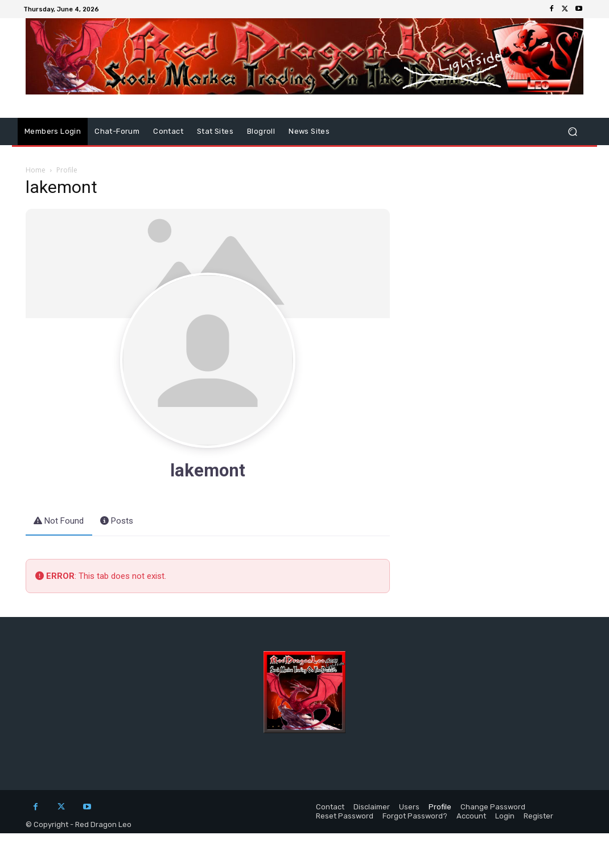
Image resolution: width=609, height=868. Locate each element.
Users (409, 807)
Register (538, 816)
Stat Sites (215, 131)
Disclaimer (372, 807)
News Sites (309, 131)
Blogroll (261, 131)
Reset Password (345, 816)
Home (36, 170)
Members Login (53, 131)
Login (505, 816)
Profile (440, 807)
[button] (572, 132)
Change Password (493, 807)
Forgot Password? (415, 816)
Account (471, 816)
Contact (168, 131)
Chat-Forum (117, 131)
